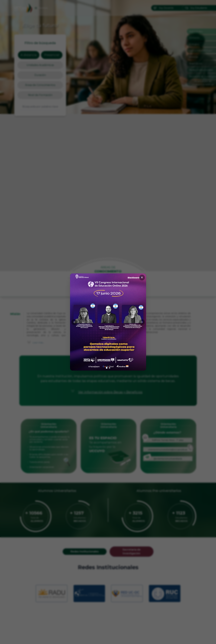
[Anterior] (74, 322)
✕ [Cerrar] (142, 278)
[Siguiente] (142, 322)
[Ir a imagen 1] (107, 368)
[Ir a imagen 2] (110, 368)
